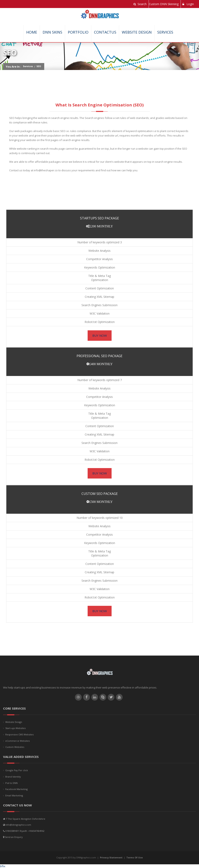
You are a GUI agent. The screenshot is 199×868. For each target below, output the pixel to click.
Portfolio (78, 32)
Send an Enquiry (14, 837)
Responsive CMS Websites (19, 734)
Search (140, 4)
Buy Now (100, 335)
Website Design (137, 32)
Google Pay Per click (17, 770)
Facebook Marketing (16, 789)
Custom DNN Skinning (164, 4)
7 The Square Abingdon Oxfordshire (25, 819)
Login (188, 4)
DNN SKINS (52, 32)
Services (165, 32)
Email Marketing (14, 795)
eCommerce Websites (18, 741)
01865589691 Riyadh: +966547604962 (25, 831)
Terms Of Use (135, 857)
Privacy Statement (111, 857)
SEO (39, 66)
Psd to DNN (11, 783)
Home (32, 32)
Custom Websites (15, 747)
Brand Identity (13, 777)
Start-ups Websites (15, 728)
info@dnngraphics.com (18, 825)
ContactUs (105, 32)
